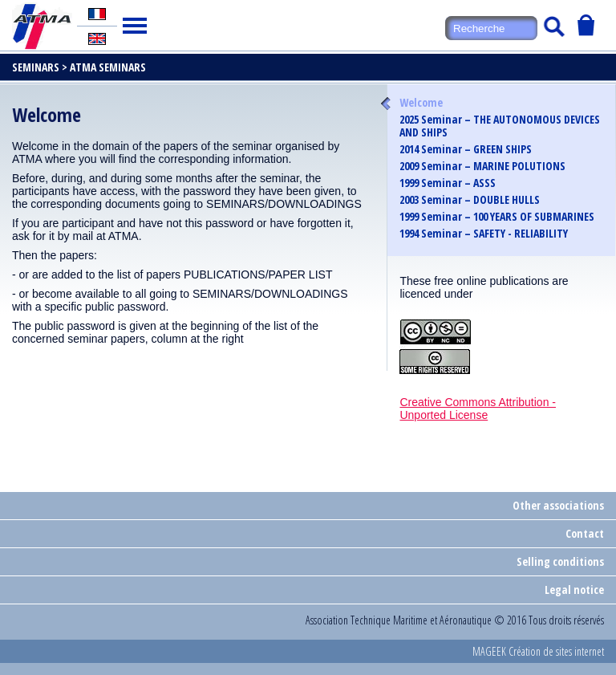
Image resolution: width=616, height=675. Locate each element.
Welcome (421, 103)
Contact (585, 533)
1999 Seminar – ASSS (448, 183)
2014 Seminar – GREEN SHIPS (466, 149)
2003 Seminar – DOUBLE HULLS (470, 200)
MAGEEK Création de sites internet (538, 651)
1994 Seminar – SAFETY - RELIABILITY (484, 234)
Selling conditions (560, 561)
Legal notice (574, 590)
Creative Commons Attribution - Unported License (478, 409)
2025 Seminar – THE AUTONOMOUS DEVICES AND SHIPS (500, 126)
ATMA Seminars (108, 67)
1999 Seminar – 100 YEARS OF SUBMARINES (497, 217)
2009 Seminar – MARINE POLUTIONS (482, 166)
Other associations (558, 505)
